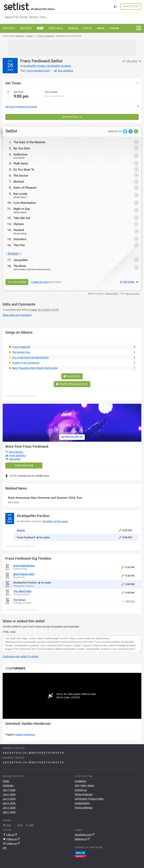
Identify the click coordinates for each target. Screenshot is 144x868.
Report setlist (112, 294)
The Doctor (21, 176)
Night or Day (22, 209)
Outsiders (20, 239)
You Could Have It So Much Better (30, 357)
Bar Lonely (20, 194)
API (5, 848)
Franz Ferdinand (35, 61)
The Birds (20, 266)
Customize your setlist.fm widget (21, 656)
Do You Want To (24, 170)
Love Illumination (25, 203)
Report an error (133, 294)
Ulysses (19, 224)
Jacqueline (21, 260)
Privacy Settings (84, 808)
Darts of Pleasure (25, 188)
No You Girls (22, 148)
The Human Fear (21, 352)
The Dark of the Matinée (29, 142)
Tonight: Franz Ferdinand (26, 363)
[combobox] (72, 17)
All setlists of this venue (55, 521)
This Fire (19, 245)
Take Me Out (22, 218)
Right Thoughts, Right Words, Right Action (35, 368)
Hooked (19, 230)
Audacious (20, 154)
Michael (19, 182)
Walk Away (21, 163)
